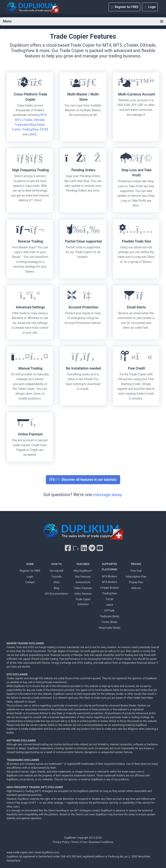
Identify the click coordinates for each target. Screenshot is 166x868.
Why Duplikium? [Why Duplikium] (83, 571)
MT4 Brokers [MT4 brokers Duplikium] (109, 576)
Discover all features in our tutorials (83, 480)
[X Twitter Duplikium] (76, 548)
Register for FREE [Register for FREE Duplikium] (30, 571)
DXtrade (39, 120)
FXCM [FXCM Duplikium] (109, 599)
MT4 (43, 115)
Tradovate (21, 125)
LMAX (32, 134)
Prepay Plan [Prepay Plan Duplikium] (136, 582)
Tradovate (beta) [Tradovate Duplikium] (109, 616)
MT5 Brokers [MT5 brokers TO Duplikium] (109, 582)
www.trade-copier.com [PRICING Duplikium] (20, 852)
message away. (108, 495)
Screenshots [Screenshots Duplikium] (83, 582)
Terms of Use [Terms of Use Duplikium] (79, 842)
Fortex (16, 129)
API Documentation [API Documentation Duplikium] (57, 594)
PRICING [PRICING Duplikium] (136, 564)
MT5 (18, 120)
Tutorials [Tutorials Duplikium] (56, 577)
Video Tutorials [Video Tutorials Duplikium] (83, 588)
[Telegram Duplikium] (92, 548)
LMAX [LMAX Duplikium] (109, 605)
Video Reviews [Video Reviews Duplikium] (83, 594)
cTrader (27, 120)
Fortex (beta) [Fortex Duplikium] (109, 622)
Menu (83, 21)
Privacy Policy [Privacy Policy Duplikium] (61, 842)
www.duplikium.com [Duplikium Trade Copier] (47, 852)
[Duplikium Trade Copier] (83, 532)
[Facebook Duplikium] (68, 548)
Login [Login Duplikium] (30, 577)
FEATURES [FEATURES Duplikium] (83, 564)
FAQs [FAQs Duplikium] (57, 582)
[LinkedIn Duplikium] (84, 548)
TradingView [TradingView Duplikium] (110, 593)
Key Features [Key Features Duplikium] (83, 577)
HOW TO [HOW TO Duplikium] (57, 564)
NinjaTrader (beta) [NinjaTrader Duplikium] (110, 628)
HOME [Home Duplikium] (30, 564)
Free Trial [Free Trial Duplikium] (136, 571)
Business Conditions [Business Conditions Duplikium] (101, 842)
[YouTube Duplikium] (100, 548)
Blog (57, 588)
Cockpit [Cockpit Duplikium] (30, 582)
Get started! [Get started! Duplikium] (57, 571)
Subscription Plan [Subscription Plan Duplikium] (136, 577)
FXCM (44, 129)
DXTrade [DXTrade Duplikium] (109, 610)
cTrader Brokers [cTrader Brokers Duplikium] (109, 588)
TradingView (30, 129)
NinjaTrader (37, 125)
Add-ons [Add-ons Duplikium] (136, 588)
